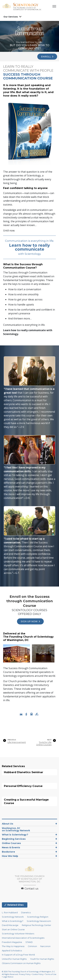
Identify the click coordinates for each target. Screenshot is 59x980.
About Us (8, 824)
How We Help (10, 856)
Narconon (45, 946)
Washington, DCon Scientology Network (16, 829)
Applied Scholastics (12, 951)
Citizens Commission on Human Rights (21, 963)
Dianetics (26, 913)
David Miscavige (10, 925)
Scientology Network (13, 917)
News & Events (11, 847)
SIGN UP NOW (30, 621)
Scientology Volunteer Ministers (18, 934)
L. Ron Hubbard (10, 913)
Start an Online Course (13, 930)
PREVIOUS (12, 740)
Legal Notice (8, 977)
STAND (29, 942)
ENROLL (47, 57)
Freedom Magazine (12, 942)
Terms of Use (51, 974)
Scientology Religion (38, 917)
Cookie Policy (38, 974)
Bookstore (8, 852)
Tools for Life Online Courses (44, 743)
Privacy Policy (25, 974)
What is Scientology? (15, 835)
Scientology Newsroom (39, 921)
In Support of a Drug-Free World (18, 955)
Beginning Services (14, 839)
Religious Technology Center (37, 925)
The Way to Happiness (13, 946)
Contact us (30, 889)
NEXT (49, 740)
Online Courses (11, 843)
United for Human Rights (14, 959)
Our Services (11, 17)
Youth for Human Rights (42, 959)
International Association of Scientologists (23, 938)
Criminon (32, 946)
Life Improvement (17, 742)
